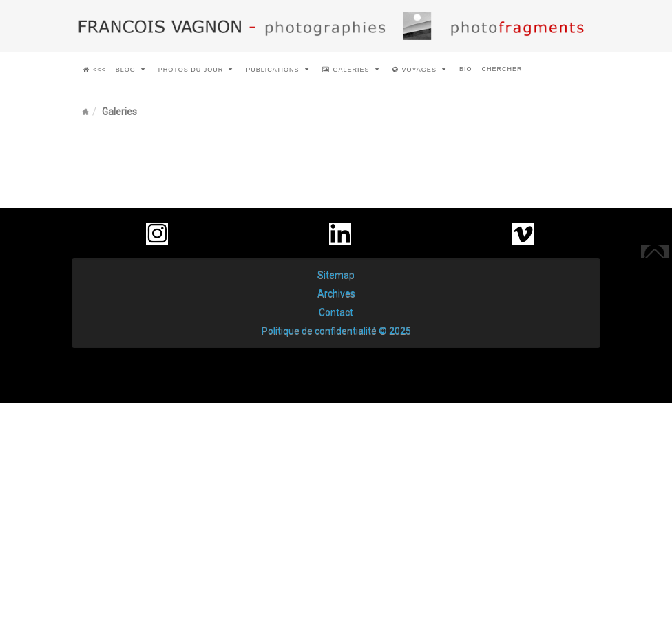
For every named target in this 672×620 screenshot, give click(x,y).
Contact (336, 312)
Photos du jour (196, 70)
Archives (336, 293)
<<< (95, 70)
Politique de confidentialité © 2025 (336, 331)
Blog (130, 70)
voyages (419, 70)
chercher (502, 69)
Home (85, 112)
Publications (277, 70)
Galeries (351, 70)
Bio (466, 69)
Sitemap (336, 275)
